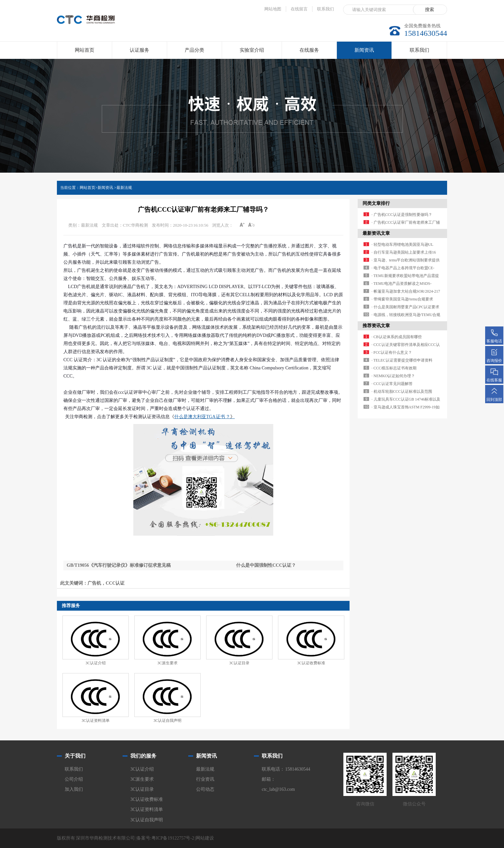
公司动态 (205, 789)
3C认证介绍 (96, 663)
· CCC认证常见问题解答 (392, 384)
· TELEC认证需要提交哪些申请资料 (402, 360)
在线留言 (299, 9)
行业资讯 (205, 779)
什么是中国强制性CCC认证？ (266, 565)
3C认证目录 (239, 663)
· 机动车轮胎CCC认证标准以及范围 (402, 391)
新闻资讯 (364, 53)
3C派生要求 (167, 663)
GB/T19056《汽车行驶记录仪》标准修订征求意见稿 (119, 565)
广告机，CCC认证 (106, 583)
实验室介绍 (252, 50)
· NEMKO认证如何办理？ (393, 376)
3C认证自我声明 (167, 721)
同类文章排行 (376, 203)
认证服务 (139, 50)
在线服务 (309, 50)
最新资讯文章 (376, 233)
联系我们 (325, 9)
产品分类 (194, 50)
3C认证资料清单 (96, 721)
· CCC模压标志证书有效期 (394, 368)
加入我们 (74, 789)
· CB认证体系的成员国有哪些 (397, 337)
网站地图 (273, 9)
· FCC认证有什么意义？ (392, 352)
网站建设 (205, 838)
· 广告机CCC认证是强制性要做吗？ (402, 215)
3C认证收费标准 (311, 663)
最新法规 (124, 188)
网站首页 (85, 50)
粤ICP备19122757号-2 (173, 838)
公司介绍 (74, 779)
